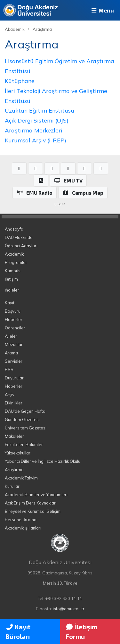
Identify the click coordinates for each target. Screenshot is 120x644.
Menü (102, 10)
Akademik (15, 29)
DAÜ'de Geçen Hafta (25, 411)
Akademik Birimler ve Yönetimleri (36, 495)
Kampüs (13, 271)
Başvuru (13, 311)
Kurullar (12, 486)
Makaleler (14, 436)
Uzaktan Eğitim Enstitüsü (40, 110)
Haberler (14, 319)
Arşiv (10, 394)
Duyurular (14, 378)
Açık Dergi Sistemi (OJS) (37, 120)
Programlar (16, 262)
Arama (11, 353)
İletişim (11, 279)
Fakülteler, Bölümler (24, 445)
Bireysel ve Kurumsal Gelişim (33, 511)
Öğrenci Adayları (21, 246)
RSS (9, 369)
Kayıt (10, 303)
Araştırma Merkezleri (34, 130)
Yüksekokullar (18, 453)
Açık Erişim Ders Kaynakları (31, 503)
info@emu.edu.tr (69, 609)
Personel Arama (21, 520)
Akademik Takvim (21, 478)
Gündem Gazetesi (22, 419)
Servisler (14, 361)
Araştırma (42, 29)
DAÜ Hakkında (19, 237)
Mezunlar (14, 344)
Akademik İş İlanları (23, 528)
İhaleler (12, 290)
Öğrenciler (15, 328)
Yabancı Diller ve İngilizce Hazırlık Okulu (43, 461)
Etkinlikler (14, 403)
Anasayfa (14, 229)
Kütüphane (20, 81)
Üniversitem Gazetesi (26, 428)
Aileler (11, 336)
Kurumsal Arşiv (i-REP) (36, 140)
